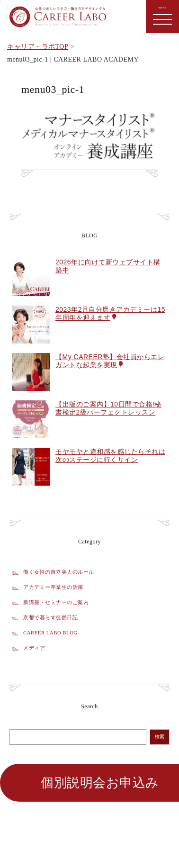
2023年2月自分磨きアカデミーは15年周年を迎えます (110, 313)
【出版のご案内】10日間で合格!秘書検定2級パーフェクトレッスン (108, 408)
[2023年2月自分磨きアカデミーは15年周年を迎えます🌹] (31, 349)
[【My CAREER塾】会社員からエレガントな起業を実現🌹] (31, 396)
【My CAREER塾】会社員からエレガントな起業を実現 (110, 361)
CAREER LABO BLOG (50, 633)
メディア (34, 648)
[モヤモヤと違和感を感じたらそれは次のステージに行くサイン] (31, 491)
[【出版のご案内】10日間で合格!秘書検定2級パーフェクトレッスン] (31, 443)
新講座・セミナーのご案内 (56, 602)
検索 (160, 737)
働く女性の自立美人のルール (59, 572)
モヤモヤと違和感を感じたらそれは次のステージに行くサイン (110, 456)
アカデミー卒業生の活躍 (53, 587)
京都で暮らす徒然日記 (50, 617)
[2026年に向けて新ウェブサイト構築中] (31, 301)
